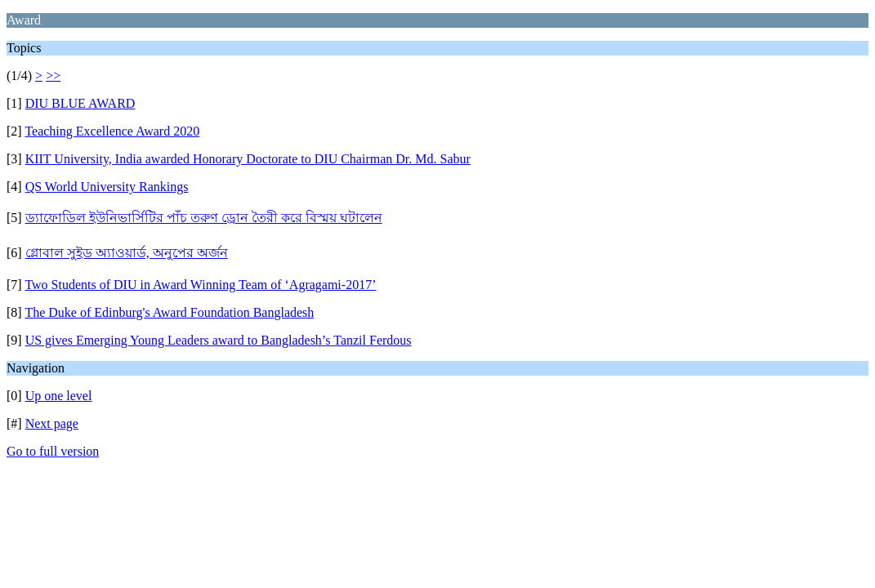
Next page (52, 423)
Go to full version (53, 451)
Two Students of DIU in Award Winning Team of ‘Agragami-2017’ (200, 285)
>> (53, 76)
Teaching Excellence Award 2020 (112, 131)
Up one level (59, 396)
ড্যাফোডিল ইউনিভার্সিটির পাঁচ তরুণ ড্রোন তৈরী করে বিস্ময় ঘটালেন (204, 218)
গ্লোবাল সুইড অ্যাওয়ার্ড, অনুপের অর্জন (127, 253)
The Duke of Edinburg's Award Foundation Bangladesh (169, 312)
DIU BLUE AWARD (80, 103)
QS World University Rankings (107, 187)
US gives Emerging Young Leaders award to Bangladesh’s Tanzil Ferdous (219, 340)
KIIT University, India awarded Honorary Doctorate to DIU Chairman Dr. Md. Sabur (248, 159)
